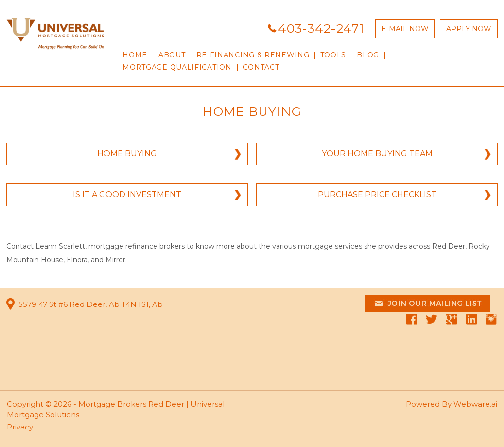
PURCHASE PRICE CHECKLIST (377, 194)
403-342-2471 (321, 28)
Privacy (20, 427)
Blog (368, 55)
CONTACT (261, 67)
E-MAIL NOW (405, 29)
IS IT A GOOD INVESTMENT (127, 194)
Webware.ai (475, 404)
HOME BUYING (127, 153)
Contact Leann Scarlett (46, 246)
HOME (135, 55)
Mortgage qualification (177, 67)
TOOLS (333, 55)
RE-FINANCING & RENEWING (253, 55)
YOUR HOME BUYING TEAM (377, 153)
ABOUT (172, 55)
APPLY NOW (469, 29)
